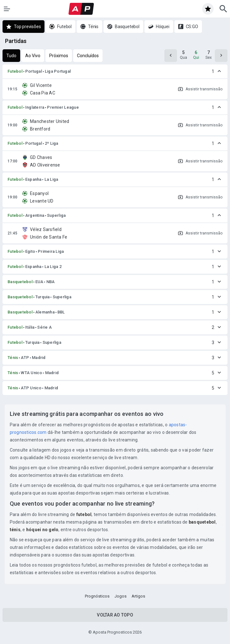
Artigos (138, 596)
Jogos (121, 596)
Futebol (15, 71)
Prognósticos (97, 596)
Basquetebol (20, 282)
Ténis (13, 358)
